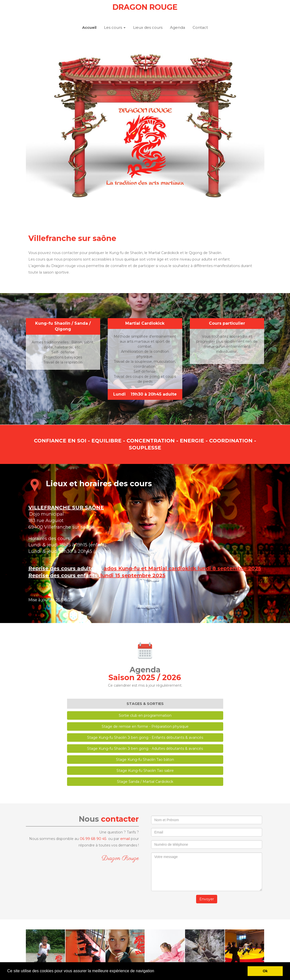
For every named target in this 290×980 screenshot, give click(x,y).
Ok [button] (265, 971)
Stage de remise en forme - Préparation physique (145, 726)
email (125, 839)
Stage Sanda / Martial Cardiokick (145, 782)
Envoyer (207, 899)
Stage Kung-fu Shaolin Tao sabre (145, 771)
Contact (200, 27)
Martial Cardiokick (145, 323)
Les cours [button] (115, 27)
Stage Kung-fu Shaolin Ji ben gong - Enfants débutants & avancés (145, 738)
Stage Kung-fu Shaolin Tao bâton (145, 760)
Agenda (178, 27)
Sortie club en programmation (145, 715)
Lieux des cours (148, 27)
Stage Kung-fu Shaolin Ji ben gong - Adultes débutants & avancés (145, 749)
